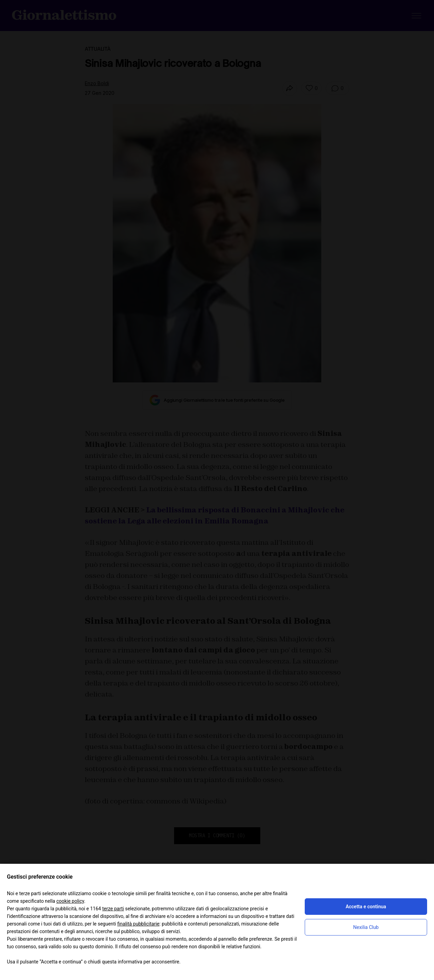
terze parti (113, 909)
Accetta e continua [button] (366, 907)
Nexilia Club (366, 927)
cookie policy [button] (70, 901)
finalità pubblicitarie (138, 924)
